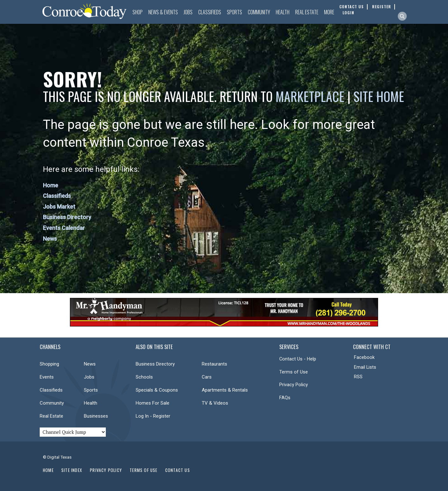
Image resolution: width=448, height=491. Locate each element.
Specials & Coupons (157, 390)
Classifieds (210, 12)
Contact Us (178, 470)
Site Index (72, 470)
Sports (234, 12)
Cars (207, 377)
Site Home (379, 96)
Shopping (49, 364)
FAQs (285, 398)
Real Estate (307, 12)
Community (259, 12)
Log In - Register (153, 416)
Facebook (364, 357)
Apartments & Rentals (225, 390)
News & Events (163, 12)
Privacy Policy (294, 385)
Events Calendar (64, 228)
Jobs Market (59, 207)
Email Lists (365, 367)
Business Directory (67, 217)
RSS (358, 377)
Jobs (188, 12)
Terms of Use (294, 372)
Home (51, 185)
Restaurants (214, 364)
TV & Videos (215, 403)
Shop (138, 12)
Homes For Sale (153, 403)
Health (283, 12)
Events (47, 377)
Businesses (96, 416)
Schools (144, 377)
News (50, 239)
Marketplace (310, 96)
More (329, 12)
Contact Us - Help (298, 359)
